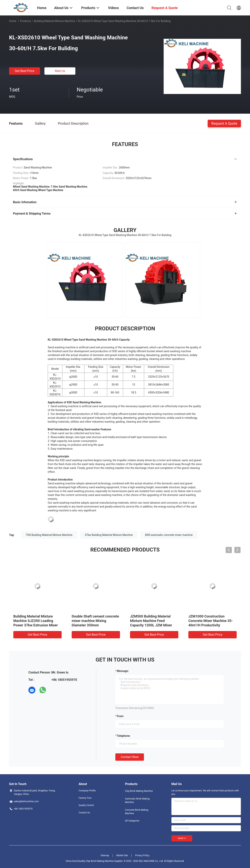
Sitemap (105, 855)
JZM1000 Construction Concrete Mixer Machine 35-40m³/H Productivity (211, 621)
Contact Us (84, 813)
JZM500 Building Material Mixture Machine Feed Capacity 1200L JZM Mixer (151, 621)
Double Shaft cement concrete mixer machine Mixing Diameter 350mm (95, 621)
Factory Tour (85, 798)
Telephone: (124, 736)
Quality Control (86, 805)
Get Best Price (25, 71)
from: (120, 716)
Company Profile (87, 791)
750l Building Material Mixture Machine (49, 535)
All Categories (132, 821)
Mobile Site (122, 855)
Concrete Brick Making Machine (137, 812)
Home (13, 21)
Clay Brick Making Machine (139, 791)
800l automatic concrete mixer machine (169, 535)
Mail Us (60, 71)
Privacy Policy (142, 855)
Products (26, 21)
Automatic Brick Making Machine (137, 800)
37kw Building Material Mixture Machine (109, 535)
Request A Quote (224, 123)
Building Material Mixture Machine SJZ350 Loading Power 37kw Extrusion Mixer (36, 621)
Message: (123, 671)
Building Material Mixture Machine (54, 21)
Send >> (182, 838)
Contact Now (130, 757)
